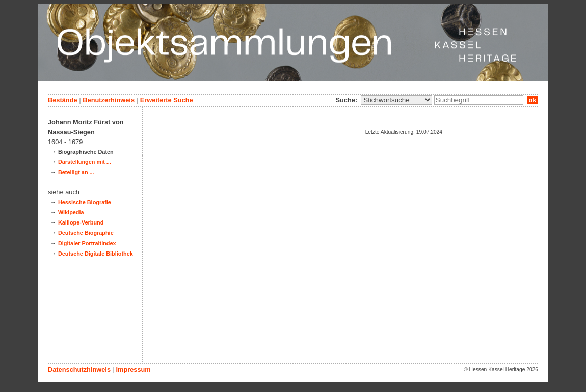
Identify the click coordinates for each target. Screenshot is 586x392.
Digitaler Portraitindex (87, 243)
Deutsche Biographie (86, 233)
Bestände (63, 100)
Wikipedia (71, 212)
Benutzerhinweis (109, 100)
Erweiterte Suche (167, 100)
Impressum (133, 369)
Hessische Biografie (85, 202)
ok (532, 100)
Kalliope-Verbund (81, 222)
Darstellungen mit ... (85, 162)
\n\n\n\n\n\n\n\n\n (396, 100)
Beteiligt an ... (76, 172)
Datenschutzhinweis (79, 369)
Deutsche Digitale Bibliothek (96, 254)
